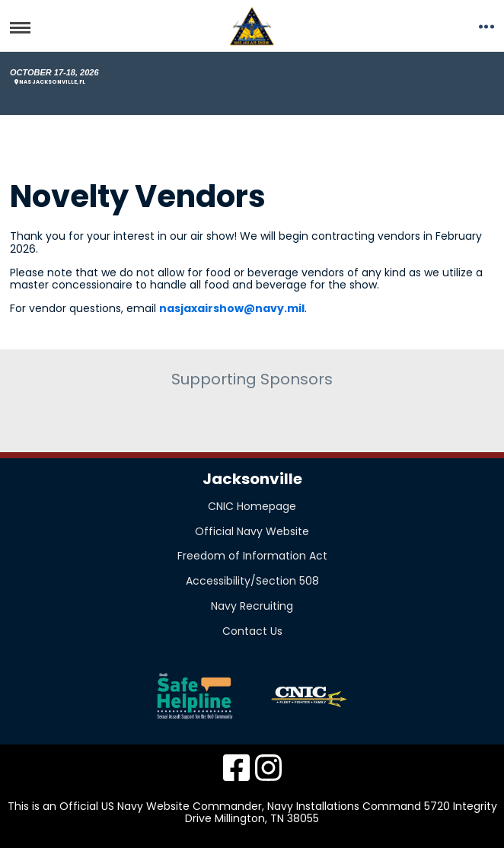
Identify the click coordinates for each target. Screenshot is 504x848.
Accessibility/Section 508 (252, 581)
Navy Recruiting (252, 606)
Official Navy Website (252, 531)
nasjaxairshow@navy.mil (232, 308)
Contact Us (252, 631)
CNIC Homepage (252, 506)
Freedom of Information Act (252, 556)
